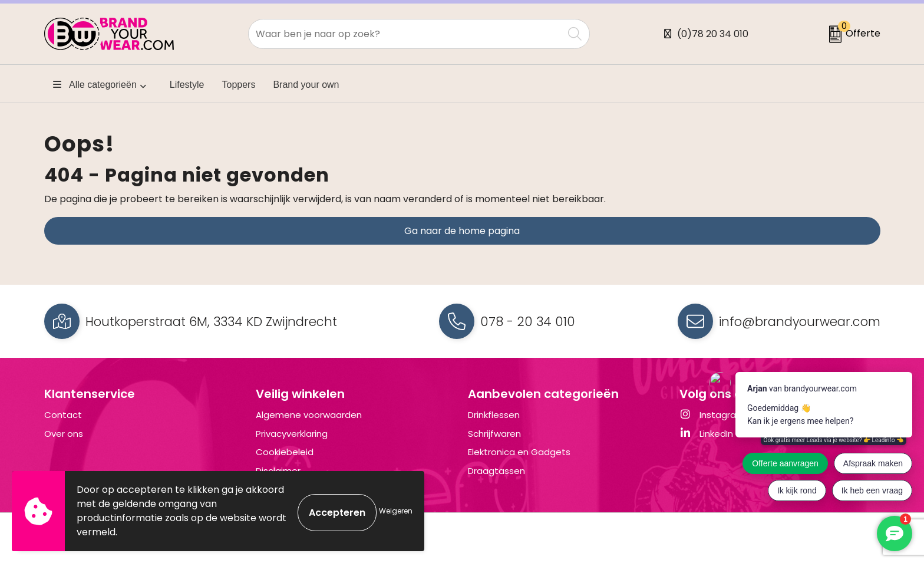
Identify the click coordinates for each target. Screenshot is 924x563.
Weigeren (396, 511)
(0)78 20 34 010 (713, 34)
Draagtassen (496, 471)
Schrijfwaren (494, 434)
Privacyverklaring (292, 434)
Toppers (239, 85)
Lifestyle (187, 85)
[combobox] (406, 34)
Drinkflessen (494, 415)
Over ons (64, 434)
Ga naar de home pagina (462, 231)
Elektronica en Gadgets (519, 452)
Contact (63, 415)
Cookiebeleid (285, 452)
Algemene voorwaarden (309, 415)
